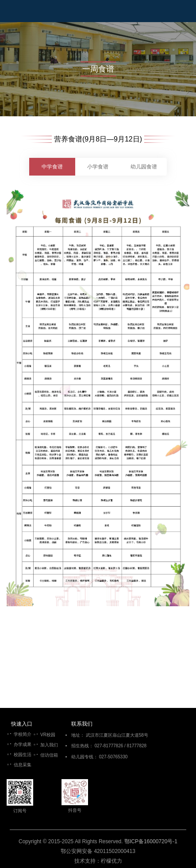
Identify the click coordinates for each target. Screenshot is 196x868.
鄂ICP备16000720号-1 (151, 841)
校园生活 (23, 755)
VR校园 (48, 735)
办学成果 (23, 744)
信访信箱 (49, 755)
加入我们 (49, 745)
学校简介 (23, 734)
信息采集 (23, 765)
